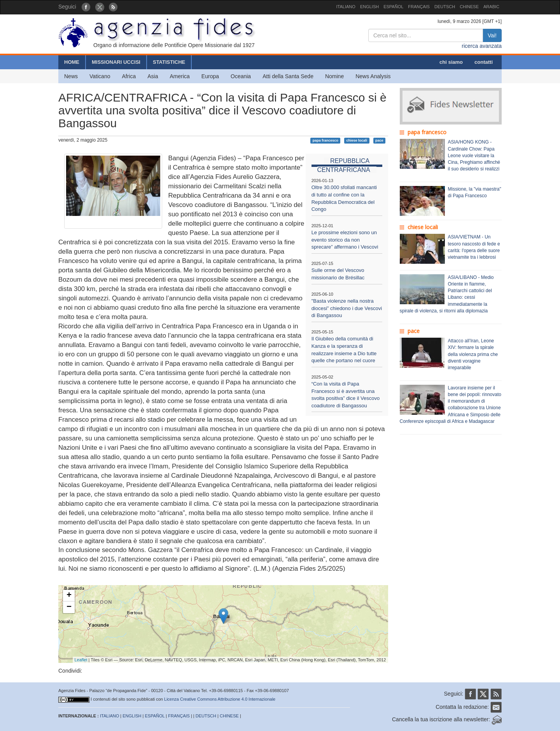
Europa (210, 76)
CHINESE (469, 7)
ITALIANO (346, 7)
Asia (153, 76)
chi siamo (451, 62)
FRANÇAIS (419, 7)
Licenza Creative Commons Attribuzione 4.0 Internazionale (220, 699)
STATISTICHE (169, 62)
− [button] (69, 607)
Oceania (241, 76)
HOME (72, 62)
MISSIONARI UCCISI (116, 62)
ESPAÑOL (393, 7)
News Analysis (373, 76)
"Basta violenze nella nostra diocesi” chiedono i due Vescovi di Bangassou (347, 308)
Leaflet (81, 660)
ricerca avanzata (482, 46)
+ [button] (69, 596)
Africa (129, 76)
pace (379, 140)
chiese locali (357, 140)
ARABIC (491, 7)
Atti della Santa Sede (288, 76)
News (71, 76)
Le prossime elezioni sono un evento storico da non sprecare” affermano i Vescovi (345, 240)
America (180, 76)
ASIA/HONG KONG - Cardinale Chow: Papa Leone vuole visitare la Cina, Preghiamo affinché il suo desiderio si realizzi (474, 155)
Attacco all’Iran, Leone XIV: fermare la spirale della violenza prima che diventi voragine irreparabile (473, 354)
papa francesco (325, 140)
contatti (484, 62)
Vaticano (100, 76)
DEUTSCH (445, 7)
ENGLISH (369, 7)
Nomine (334, 76)
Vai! (492, 35)
